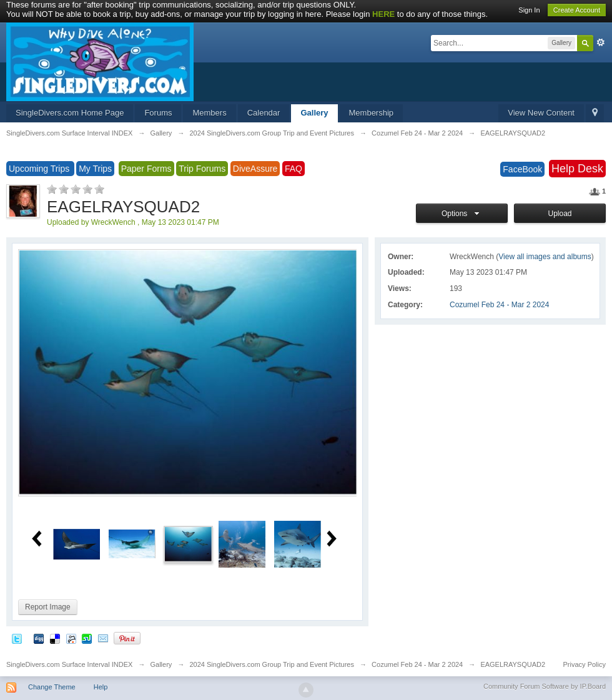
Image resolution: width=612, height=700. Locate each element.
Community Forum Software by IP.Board (545, 686)
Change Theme (52, 687)
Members (209, 113)
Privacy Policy (585, 664)
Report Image (48, 607)
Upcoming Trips (40, 169)
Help (101, 687)
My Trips (95, 169)
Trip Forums (202, 169)
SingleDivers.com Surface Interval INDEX (69, 664)
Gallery (314, 113)
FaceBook (522, 169)
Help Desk (577, 169)
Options (462, 214)
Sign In (529, 10)
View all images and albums (545, 257)
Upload (560, 214)
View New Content (541, 113)
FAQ (294, 169)
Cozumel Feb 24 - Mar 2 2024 (499, 305)
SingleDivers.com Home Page (70, 113)
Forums (158, 113)
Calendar (264, 113)
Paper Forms (146, 169)
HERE (383, 14)
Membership (372, 113)
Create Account (577, 10)
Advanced (601, 42)
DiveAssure (255, 169)
